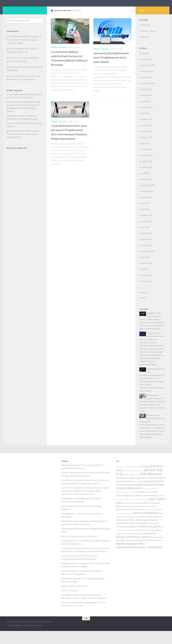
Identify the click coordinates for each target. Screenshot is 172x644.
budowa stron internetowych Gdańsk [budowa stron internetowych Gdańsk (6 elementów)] (130, 480)
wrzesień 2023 (147, 102)
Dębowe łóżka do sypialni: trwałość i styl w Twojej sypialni (152, 431)
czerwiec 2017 (147, 276)
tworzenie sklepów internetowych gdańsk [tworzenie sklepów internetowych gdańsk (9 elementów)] (136, 548)
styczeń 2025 (147, 72)
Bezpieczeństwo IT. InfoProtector (74, 599)
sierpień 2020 (147, 174)
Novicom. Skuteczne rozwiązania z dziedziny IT (80, 549)
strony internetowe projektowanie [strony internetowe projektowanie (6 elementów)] (153, 523)
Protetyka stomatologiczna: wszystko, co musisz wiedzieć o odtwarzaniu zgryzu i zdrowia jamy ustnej (24, 53)
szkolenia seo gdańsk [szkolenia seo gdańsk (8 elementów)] (126, 540)
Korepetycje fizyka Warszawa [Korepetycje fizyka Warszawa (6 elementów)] (132, 488)
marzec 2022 (147, 144)
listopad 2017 (147, 258)
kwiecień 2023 (147, 132)
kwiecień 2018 (147, 228)
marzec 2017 (147, 294)
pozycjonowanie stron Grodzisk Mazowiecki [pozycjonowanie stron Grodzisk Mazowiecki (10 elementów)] (140, 499)
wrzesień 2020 (147, 168)
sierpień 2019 (147, 210)
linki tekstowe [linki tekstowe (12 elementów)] (151, 487)
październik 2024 (148, 78)
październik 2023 (148, 96)
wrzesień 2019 (147, 204)
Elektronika (146, 38)
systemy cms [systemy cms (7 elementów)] (132, 530)
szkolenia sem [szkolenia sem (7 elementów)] (154, 536)
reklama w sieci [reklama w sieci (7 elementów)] (129, 516)
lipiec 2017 (146, 270)
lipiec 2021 (146, 156)
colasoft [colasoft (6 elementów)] (125, 484)
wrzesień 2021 (147, 150)
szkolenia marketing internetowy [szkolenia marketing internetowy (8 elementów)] (142, 533)
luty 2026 (145, 66)
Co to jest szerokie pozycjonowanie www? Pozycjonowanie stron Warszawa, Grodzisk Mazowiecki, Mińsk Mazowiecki (152, 352)
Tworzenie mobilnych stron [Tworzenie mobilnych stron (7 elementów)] (134, 547)
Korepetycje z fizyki (153, 326)
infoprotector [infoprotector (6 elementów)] (140, 484)
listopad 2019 (147, 192)
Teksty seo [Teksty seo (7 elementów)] (143, 543)
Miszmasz (146, 50)
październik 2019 (148, 198)
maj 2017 (145, 282)
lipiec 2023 (146, 114)
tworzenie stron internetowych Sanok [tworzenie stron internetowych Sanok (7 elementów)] (148, 553)
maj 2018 (145, 222)
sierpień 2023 (147, 108)
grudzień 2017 (147, 252)
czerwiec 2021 (147, 162)
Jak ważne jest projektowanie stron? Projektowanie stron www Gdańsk (111, 71)
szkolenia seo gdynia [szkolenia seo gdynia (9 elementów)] (149, 539)
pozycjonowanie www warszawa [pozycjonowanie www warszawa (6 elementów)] (125, 505)
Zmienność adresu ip (69, 604)
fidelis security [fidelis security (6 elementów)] (131, 484)
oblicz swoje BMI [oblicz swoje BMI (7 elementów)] (138, 494)
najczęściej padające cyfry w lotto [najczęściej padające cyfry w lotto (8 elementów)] (132, 491)
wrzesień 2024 (147, 84)
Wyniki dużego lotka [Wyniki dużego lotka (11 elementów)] (130, 556)
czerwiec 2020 (147, 180)
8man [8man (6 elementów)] (118, 480)
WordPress (19, 638)
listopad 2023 (147, 90)
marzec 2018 (147, 234)
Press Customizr (36, 638)
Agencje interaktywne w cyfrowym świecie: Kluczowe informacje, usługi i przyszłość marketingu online (23, 147)
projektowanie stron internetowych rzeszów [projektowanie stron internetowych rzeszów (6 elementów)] (136, 513)
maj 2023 (145, 126)
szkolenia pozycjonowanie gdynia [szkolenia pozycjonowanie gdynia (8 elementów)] (132, 536)
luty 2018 (145, 240)
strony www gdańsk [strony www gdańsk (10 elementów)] (145, 526)
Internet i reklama (59, 60)
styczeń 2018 (147, 246)
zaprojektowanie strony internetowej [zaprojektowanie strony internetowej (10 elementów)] (139, 560)
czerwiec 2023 (147, 120)
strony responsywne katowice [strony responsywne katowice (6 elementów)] (124, 526)
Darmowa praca (152, 408)
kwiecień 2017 (147, 288)
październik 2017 (148, 264)
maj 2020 (145, 186)
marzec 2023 (147, 138)
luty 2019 (145, 216)
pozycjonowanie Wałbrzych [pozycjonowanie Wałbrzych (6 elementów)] (150, 502)
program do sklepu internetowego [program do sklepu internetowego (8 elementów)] (140, 508)
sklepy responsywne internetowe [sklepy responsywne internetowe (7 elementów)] (136, 519)
